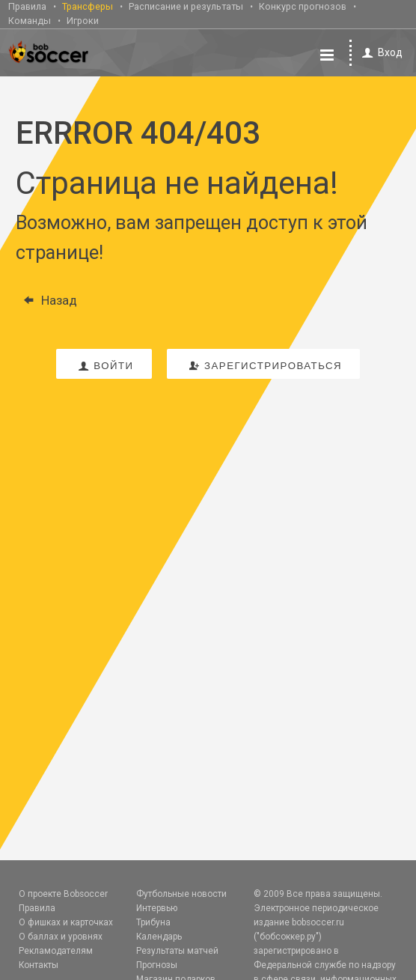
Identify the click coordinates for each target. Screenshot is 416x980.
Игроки (83, 21)
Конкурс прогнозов (303, 6)
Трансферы (88, 6)
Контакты (39, 965)
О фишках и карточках (66, 922)
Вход (380, 53)
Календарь (159, 937)
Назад (46, 300)
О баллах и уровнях (61, 937)
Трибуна (153, 922)
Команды (30, 21)
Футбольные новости (181, 894)
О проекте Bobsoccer (63, 894)
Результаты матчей (177, 951)
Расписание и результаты (186, 6)
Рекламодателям (56, 951)
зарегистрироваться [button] (264, 366)
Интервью (157, 908)
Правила (27, 6)
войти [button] (104, 366)
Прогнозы (157, 965)
